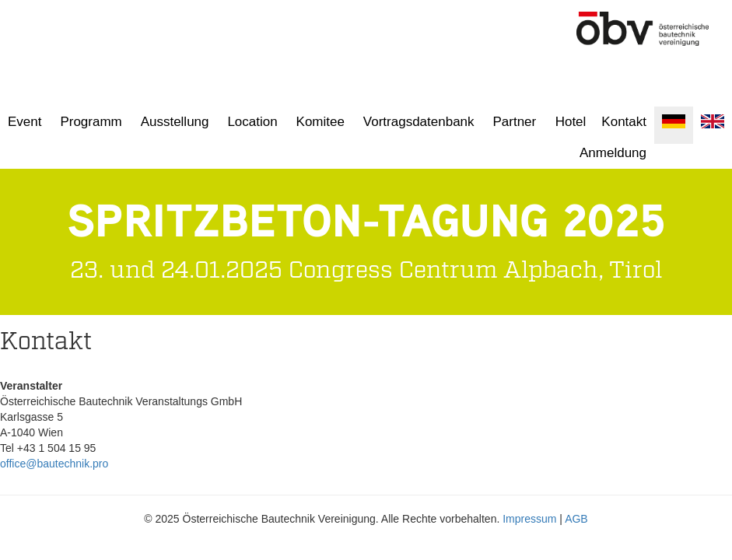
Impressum (529, 519)
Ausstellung (175, 122)
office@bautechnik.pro (54, 464)
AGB (576, 519)
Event (25, 122)
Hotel (571, 122)
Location (252, 122)
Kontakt (624, 122)
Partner (514, 122)
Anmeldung (613, 153)
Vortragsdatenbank (419, 122)
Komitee (320, 122)
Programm (91, 122)
